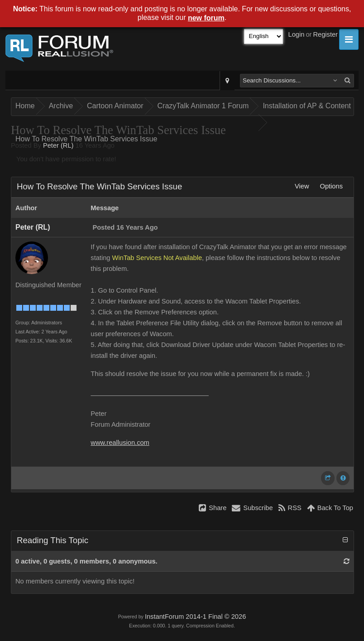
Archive (61, 106)
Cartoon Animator (115, 106)
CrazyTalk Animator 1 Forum (203, 106)
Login (297, 34)
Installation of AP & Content (307, 106)
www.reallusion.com (120, 443)
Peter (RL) (58, 145)
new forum (206, 18)
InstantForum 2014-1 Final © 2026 (195, 617)
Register (325, 34)
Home (25, 106)
